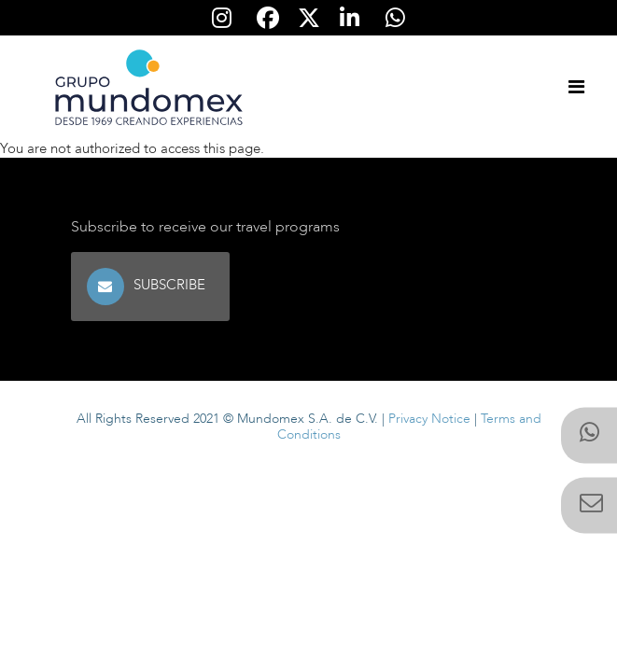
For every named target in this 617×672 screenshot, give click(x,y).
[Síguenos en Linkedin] (350, 18)
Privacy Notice (429, 419)
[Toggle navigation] (576, 88)
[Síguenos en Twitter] (308, 17)
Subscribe (171, 285)
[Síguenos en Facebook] (268, 18)
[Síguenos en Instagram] (222, 18)
